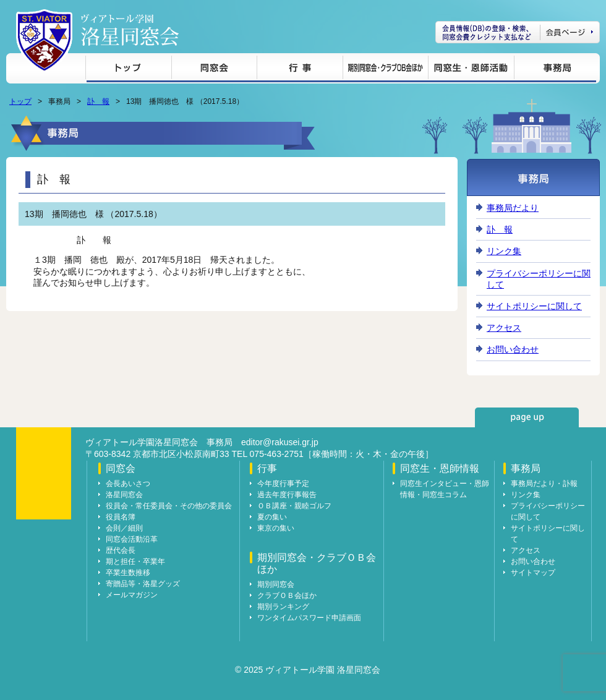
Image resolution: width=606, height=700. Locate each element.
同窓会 (214, 70)
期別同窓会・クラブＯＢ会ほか (385, 70)
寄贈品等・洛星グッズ (143, 584)
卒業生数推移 (128, 573)
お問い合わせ (513, 349)
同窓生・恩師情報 (471, 70)
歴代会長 (121, 550)
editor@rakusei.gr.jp (280, 442)
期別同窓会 (276, 584)
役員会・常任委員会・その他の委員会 (169, 506)
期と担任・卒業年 (135, 561)
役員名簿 (121, 517)
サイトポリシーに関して (534, 306)
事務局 (555, 70)
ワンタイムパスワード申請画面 (309, 618)
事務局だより (513, 208)
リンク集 (504, 251)
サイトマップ (533, 573)
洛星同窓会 (124, 495)
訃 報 (98, 101)
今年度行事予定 (283, 484)
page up (527, 417)
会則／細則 (124, 528)
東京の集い (276, 528)
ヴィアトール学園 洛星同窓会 (130, 30)
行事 (300, 70)
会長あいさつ (128, 484)
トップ (128, 70)
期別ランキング (283, 607)
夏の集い (272, 517)
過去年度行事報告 (287, 495)
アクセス (504, 328)
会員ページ (518, 32)
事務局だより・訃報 (544, 484)
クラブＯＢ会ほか (287, 595)
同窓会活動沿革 (132, 539)
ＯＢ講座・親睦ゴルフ (294, 506)
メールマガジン (132, 595)
